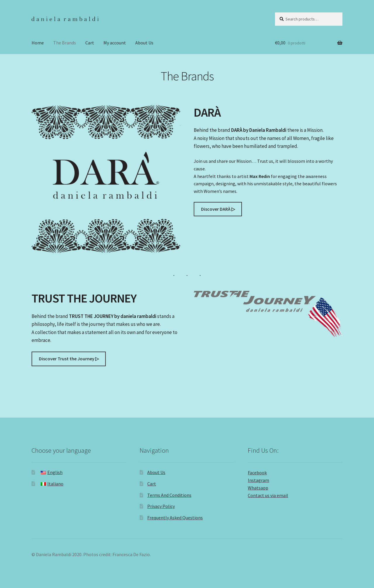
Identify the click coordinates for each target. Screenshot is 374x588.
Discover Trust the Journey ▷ (69, 359)
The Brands (65, 43)
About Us (144, 43)
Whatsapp (258, 488)
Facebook (257, 473)
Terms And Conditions (169, 495)
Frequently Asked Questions (175, 518)
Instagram (258, 480)
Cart (90, 43)
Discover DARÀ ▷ (218, 209)
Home (38, 43)
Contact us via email (268, 495)
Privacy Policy (161, 506)
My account (115, 43)
